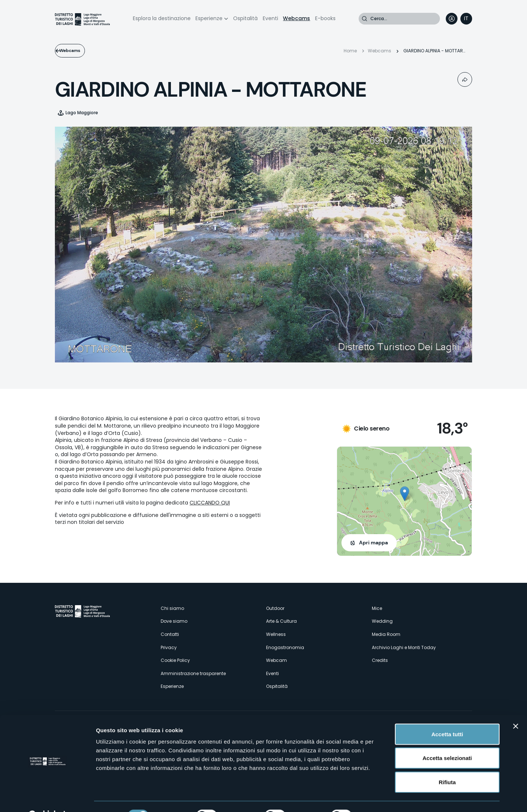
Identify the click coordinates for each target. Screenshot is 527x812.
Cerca (365, 19)
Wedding (382, 621)
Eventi (270, 18)
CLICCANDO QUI (210, 503)
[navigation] (466, 19)
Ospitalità (245, 18)
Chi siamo (172, 608)
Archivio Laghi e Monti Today (404, 647)
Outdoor (275, 608)
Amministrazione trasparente (193, 673)
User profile (452, 19)
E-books (325, 18)
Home (350, 51)
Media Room (386, 634)
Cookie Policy (175, 660)
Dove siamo (174, 621)
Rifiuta (447, 764)
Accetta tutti (447, 716)
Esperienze (209, 18)
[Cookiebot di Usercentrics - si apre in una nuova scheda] (47, 798)
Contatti (170, 634)
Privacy (169, 647)
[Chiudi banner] (516, 708)
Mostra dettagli (385, 798)
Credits (380, 660)
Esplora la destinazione (162, 18)
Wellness (276, 634)
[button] (405, 494)
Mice (377, 608)
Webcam (276, 660)
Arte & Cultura (281, 621)
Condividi (465, 79)
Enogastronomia (285, 647)
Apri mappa (373, 543)
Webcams (296, 18)
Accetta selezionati (447, 740)
